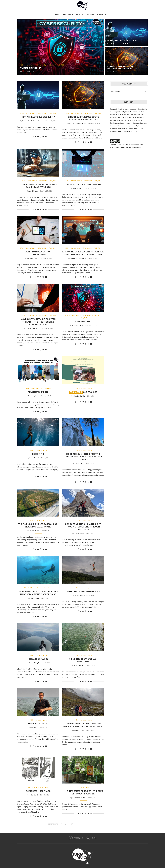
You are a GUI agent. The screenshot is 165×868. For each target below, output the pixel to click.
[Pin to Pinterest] (38, 137)
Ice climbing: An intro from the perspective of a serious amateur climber (83, 457)
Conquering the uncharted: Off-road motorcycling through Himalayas (83, 527)
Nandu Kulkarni (32, 191)
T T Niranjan (79, 463)
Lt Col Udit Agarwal (77, 258)
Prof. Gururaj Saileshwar (77, 123)
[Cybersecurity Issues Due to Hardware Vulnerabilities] (126, 61)
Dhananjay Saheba (34, 396)
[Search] (109, 15)
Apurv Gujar (79, 595)
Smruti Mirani (34, 458)
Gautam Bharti (34, 531)
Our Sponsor (83, 392)
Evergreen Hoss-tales (38, 791)
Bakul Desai (34, 795)
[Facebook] (76, 838)
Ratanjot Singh (34, 663)
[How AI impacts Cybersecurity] (126, 33)
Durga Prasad (79, 730)
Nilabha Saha (77, 188)
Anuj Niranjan (79, 533)
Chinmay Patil (34, 598)
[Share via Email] (46, 137)
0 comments (37, 72)
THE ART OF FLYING (38, 659)
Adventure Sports (38, 392)
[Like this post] (30, 137)
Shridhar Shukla (77, 325)
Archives (90, 15)
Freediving (38, 454)
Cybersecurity (31, 68)
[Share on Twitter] (35, 137)
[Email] (91, 838)
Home (57, 15)
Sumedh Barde (27, 121)
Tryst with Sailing (38, 724)
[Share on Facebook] (33, 137)
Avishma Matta (79, 665)
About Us (80, 15)
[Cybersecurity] (61, 47)
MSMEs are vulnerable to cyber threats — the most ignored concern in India (38, 322)
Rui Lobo (34, 727)
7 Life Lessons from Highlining (83, 592)
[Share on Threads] (41, 137)
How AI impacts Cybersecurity (122, 40)
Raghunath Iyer (32, 258)
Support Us (101, 15)
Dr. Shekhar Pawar (32, 328)
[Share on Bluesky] (43, 137)
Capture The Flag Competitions (83, 184)
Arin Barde (38, 121)
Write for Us (68, 15)
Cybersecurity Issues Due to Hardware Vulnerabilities (122, 68)
